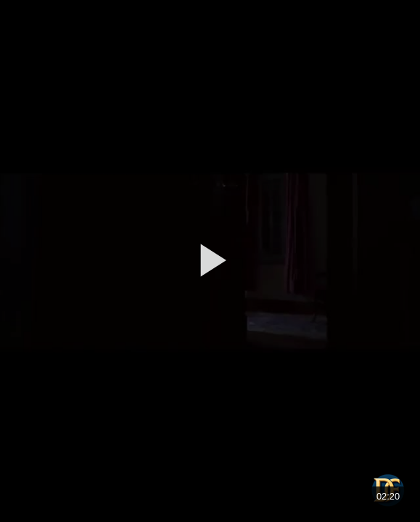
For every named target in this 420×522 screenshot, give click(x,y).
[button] (210, 260)
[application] (210, 261)
